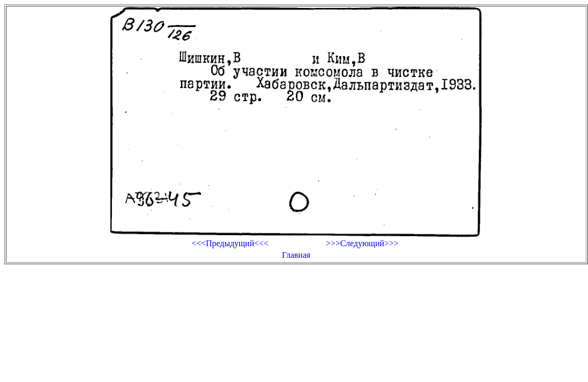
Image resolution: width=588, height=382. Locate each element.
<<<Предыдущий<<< (230, 243)
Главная (296, 255)
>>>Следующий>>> (362, 243)
